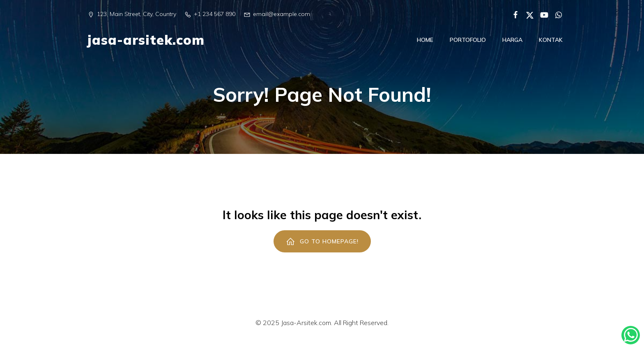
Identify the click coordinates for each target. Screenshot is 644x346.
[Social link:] (512, 14)
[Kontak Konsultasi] (631, 335)
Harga (512, 43)
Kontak (551, 43)
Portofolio (468, 43)
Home (425, 43)
